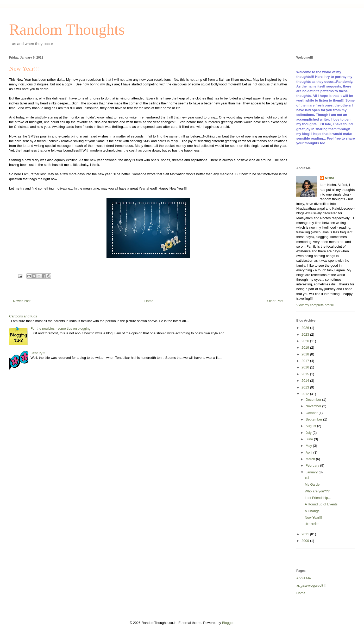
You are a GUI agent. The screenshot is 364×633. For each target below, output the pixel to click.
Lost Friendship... (318, 498)
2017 (306, 361)
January (312, 472)
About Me (304, 578)
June (310, 439)
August (311, 426)
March (311, 459)
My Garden (313, 484)
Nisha (330, 178)
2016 (306, 367)
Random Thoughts (67, 29)
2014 (306, 381)
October (312, 413)
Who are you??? (317, 491)
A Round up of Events (321, 504)
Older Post (275, 301)
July (309, 433)
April (310, 452)
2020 (306, 341)
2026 (306, 328)
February (313, 465)
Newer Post (22, 301)
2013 (306, 387)
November (314, 406)
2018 (306, 354)
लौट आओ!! (312, 524)
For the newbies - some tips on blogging (61, 328)
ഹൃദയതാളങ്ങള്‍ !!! (311, 585)
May (309, 446)
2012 (306, 394)
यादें (307, 478)
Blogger (228, 623)
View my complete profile (315, 305)
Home (149, 301)
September (314, 419)
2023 (306, 334)
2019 (306, 347)
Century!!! (38, 353)
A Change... (313, 511)
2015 (306, 374)
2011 (306, 534)
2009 (306, 541)
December (314, 400)
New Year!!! (313, 518)
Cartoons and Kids (23, 316)
